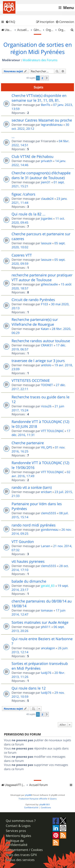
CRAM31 (47, 345)
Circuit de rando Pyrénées (33, 300)
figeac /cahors (23, 194)
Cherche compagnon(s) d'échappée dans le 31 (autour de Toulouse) (41, 175)
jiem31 (46, 182)
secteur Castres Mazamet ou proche (42, 120)
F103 (44, 304)
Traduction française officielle (33, 799)
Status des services (20, 860)
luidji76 (46, 673)
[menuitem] (10, 22)
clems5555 (49, 513)
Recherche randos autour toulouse (41, 341)
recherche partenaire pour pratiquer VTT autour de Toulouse (42, 277)
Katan (45, 329)
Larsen (46, 546)
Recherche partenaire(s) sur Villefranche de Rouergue (35, 322)
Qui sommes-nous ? (21, 821)
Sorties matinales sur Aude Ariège (40, 622)
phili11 (46, 627)
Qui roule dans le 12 (29, 688)
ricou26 (46, 406)
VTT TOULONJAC (52, 431)
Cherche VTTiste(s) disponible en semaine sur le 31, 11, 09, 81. (39, 98)
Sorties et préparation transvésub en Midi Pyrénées (40, 666)
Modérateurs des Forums (40, 60)
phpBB (28, 795)
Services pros (16, 831)
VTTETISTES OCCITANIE (31, 380)
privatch (47, 161)
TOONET (47, 385)
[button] (47, 78)
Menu (68, 8)
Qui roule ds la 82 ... (28, 214)
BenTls (46, 105)
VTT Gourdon (23, 541)
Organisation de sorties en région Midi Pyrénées (38, 48)
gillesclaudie (49, 284)
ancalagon (48, 648)
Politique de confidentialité (17, 843)
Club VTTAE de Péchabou (32, 156)
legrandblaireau (52, 125)
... (13, 137)
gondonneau (50, 529)
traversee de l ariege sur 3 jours (38, 361)
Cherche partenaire (28, 443)
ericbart (46, 492)
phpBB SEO (45, 805)
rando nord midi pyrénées (34, 525)
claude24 (47, 199)
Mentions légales (18, 836)
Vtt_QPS (46, 447)
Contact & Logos (18, 826)
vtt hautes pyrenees (28, 561)
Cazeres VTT (22, 255)
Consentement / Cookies (24, 850)
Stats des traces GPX (21, 855)
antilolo (46, 365)
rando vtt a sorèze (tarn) (32, 487)
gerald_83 (48, 586)
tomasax (47, 610)
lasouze (46, 243)
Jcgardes (47, 218)
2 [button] (42, 78)
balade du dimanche (29, 581)
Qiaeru (53, 799)
